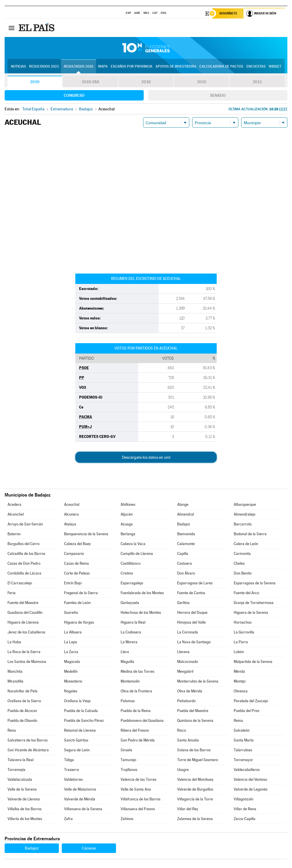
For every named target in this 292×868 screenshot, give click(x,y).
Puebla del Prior (247, 711)
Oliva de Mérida (190, 691)
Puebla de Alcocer (22, 711)
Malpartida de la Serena (253, 662)
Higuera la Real (133, 623)
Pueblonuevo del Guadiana (142, 721)
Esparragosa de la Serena (255, 583)
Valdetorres (73, 780)
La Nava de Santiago (194, 642)
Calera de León (246, 544)
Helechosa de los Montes (141, 613)
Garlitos (183, 603)
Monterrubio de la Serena (198, 682)
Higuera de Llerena (23, 623)
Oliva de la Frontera (136, 691)
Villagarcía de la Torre (195, 799)
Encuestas (256, 67)
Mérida (239, 672)
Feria (12, 593)
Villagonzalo (244, 799)
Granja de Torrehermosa (254, 603)
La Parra (241, 642)
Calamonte (186, 544)
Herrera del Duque (192, 613)
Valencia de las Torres (138, 780)
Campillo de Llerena (137, 554)
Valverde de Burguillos (195, 790)
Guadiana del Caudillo (25, 613)
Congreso (74, 96)
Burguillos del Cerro (24, 544)
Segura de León (77, 750)
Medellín (71, 672)
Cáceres (89, 848)
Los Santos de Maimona (27, 662)
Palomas (128, 701)
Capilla (183, 554)
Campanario (74, 554)
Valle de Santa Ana (136, 790)
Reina (238, 721)
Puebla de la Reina (136, 711)
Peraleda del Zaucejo (251, 701)
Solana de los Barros (194, 750)
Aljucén (127, 515)
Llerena (183, 652)
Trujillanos (129, 770)
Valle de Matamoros (80, 790)
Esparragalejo (132, 583)
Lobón (239, 652)
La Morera (129, 642)
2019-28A (90, 82)
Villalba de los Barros (25, 809)
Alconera (71, 515)
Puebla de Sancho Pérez (84, 721)
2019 (35, 82)
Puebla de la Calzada (81, 711)
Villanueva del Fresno (138, 809)
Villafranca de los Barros (141, 799)
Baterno (14, 534)
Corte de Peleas (77, 574)
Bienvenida (186, 534)
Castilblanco (131, 564)
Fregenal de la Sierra (81, 593)
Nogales (71, 691)
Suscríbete (229, 14)
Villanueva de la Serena (83, 809)
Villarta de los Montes (25, 819)
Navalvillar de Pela (23, 691)
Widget (275, 67)
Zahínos (127, 819)
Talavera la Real (20, 760)
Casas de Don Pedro (24, 564)
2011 (257, 82)
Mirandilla (15, 682)
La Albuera (73, 632)
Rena (12, 731)
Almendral (186, 515)
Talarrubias (243, 750)
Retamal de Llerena (80, 731)
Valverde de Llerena (24, 799)
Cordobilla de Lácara (24, 574)
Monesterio (73, 682)
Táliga (69, 760)
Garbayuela (130, 603)
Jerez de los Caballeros (26, 632)
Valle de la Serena (22, 790)
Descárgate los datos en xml (146, 458)
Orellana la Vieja (77, 701)
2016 (146, 82)
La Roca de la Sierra (24, 652)
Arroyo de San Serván (25, 524)
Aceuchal (72, 505)
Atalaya (70, 524)
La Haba (14, 642)
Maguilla (127, 662)
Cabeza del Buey (77, 544)
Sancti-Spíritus (76, 740)
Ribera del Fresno (135, 731)
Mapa (103, 67)
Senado (218, 96)
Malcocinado (188, 662)
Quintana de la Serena (195, 721)
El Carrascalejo (20, 583)
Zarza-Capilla (245, 819)
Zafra (68, 819)
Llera (125, 652)
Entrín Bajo (73, 583)
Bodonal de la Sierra (250, 534)
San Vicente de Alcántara (28, 750)
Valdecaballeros (247, 770)
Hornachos (243, 623)
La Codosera (131, 632)
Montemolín (130, 682)
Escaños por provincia (132, 67)
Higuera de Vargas (79, 623)
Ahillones (128, 505)
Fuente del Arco (246, 593)
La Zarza (71, 652)
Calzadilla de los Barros (26, 554)
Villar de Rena (245, 809)
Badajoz (184, 524)
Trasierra (72, 770)
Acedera (14, 505)
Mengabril (185, 672)
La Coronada (188, 632)
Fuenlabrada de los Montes (142, 593)
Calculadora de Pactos (221, 67)
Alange (183, 505)
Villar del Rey (188, 809)
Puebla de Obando (22, 721)
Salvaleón (242, 731)
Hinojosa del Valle (191, 623)
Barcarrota (243, 524)
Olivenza (241, 691)
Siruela (126, 750)
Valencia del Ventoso (250, 780)
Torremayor (243, 760)
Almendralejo (245, 515)
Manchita (15, 672)
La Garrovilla (244, 632)
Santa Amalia (188, 740)
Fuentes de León (77, 603)
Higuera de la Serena (251, 613)
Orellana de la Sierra (24, 701)
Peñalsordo (186, 701)
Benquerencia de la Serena (86, 534)
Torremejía (16, 770)
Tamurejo (128, 760)
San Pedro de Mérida (138, 740)
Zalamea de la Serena (195, 819)
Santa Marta (244, 740)
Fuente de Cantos (191, 593)
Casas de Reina (76, 564)
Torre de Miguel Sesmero (198, 760)
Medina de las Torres (137, 672)
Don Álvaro (186, 574)
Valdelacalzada (20, 780)
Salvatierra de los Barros (28, 740)
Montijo (240, 682)
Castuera (185, 564)
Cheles (239, 564)
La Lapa (71, 642)
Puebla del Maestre (193, 711)
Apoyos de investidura (176, 67)
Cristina (127, 574)
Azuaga (127, 524)
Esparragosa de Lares (195, 583)
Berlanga (128, 534)
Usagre (183, 770)
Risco (182, 731)
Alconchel (16, 515)
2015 (202, 82)
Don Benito (243, 574)
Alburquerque (245, 505)
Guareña (71, 613)
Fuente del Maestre (23, 603)
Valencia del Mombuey (195, 780)
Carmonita (242, 554)
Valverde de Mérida (80, 799)
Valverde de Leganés (251, 790)
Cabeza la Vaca (133, 544)
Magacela (72, 662)
